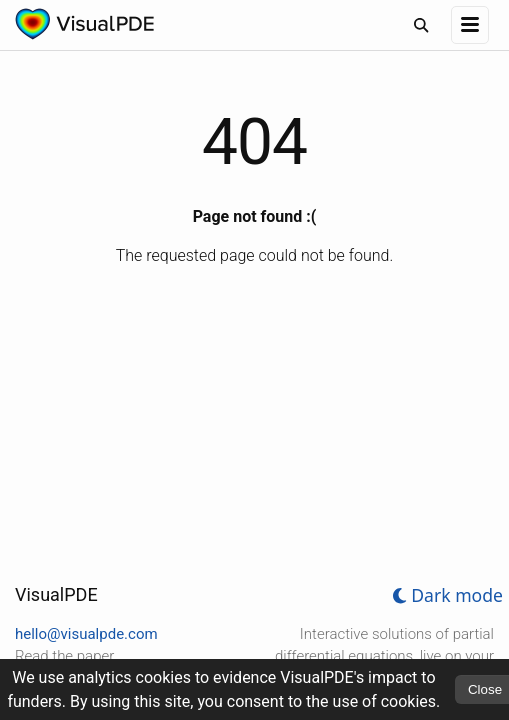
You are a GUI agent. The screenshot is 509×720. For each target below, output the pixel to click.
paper (95, 656)
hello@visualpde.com (86, 634)
